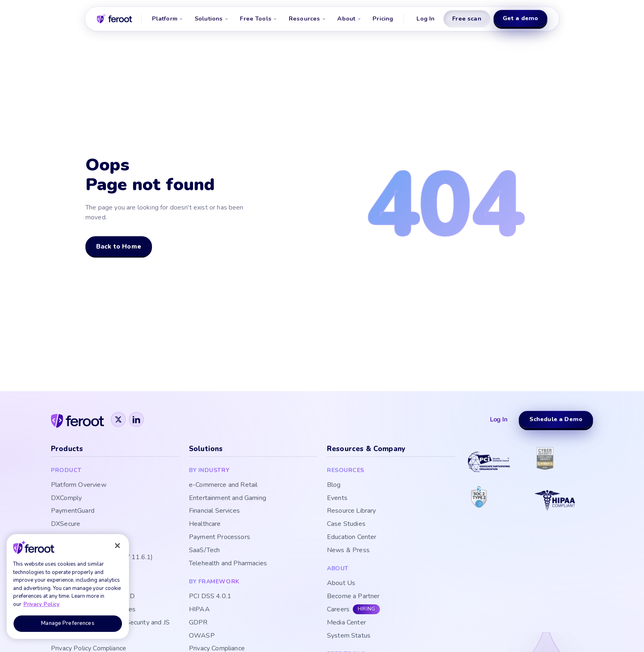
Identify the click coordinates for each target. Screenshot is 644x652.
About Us (341, 583)
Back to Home (119, 246)
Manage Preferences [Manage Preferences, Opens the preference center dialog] (68, 623)
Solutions (212, 18)
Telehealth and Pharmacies (228, 563)
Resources (307, 18)
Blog (334, 485)
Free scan (467, 18)
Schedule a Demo (556, 419)
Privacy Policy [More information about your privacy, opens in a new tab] (41, 604)
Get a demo (521, 18)
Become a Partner (353, 596)
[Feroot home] (115, 19)
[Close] (117, 546)
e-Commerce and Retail (223, 485)
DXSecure (66, 524)
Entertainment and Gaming (228, 498)
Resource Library (352, 511)
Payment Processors (220, 537)
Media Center (346, 623)
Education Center (352, 537)
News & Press (348, 550)
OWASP (202, 636)
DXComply (66, 498)
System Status (349, 636)
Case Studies (346, 524)
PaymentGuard (73, 511)
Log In (425, 18)
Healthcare (205, 524)
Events (337, 498)
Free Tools (259, 18)
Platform (168, 18)
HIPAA (199, 609)
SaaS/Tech (204, 550)
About (349, 18)
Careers (338, 609)
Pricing (383, 18)
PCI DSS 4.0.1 (210, 596)
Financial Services (214, 511)
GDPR (198, 623)
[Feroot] (78, 419)
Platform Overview (79, 485)
